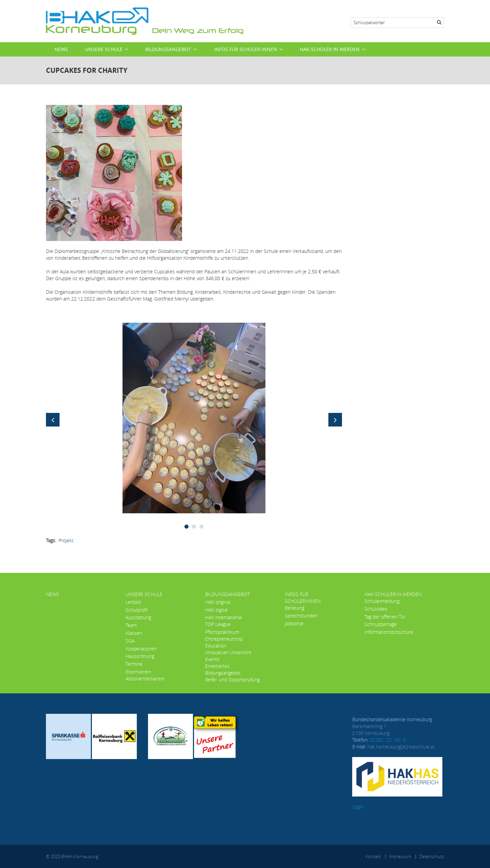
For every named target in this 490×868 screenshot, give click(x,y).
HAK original (218, 602)
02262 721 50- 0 (388, 740)
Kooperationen (141, 649)
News (61, 49)
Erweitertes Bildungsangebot (223, 669)
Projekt (66, 540)
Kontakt (373, 856)
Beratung (295, 608)
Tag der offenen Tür (385, 617)
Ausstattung (138, 617)
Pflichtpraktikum (222, 632)
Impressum (400, 856)
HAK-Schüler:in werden (330, 49)
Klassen (134, 633)
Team (131, 625)
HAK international (224, 617)
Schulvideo (376, 609)
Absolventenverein (145, 679)
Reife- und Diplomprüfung (232, 680)
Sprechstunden (301, 616)
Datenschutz (432, 856)
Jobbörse (294, 623)
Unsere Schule (104, 49)
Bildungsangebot (168, 49)
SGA (130, 641)
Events (212, 659)
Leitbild (133, 602)
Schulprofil (137, 610)
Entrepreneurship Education (224, 642)
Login (358, 807)
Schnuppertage (381, 624)
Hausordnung (140, 656)
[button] (194, 417)
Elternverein (138, 672)
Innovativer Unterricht (228, 652)
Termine (134, 664)
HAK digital (216, 610)
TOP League (218, 624)
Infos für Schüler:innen (246, 49)
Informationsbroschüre (389, 632)
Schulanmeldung (382, 601)
